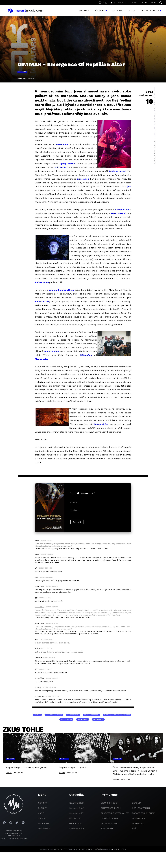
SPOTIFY (153, 3)
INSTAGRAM (133, 3)
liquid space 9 (109, 803)
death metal (83, 719)
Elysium (137, 803)
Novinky (84, 11)
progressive (98, 719)
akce (41, 813)
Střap (20, 78)
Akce (132, 11)
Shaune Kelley (73, 715)
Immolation (83, 179)
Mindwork (138, 823)
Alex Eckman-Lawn (54, 715)
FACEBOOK (122, 3)
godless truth (141, 808)
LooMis (123, 849)
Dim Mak (37, 715)
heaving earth (109, 818)
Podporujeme (150, 11)
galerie (42, 818)
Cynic (128, 186)
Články (100, 11)
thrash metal (66, 719)
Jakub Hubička (94, 849)
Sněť (135, 828)
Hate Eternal (118, 213)
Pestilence (62, 144)
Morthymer (139, 818)
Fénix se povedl (118, 171)
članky (42, 808)
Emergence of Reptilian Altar (117, 715)
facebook (44, 823)
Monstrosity (41, 359)
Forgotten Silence (143, 813)
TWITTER (144, 3)
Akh (25, 78)
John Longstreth (92, 715)
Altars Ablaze (109, 823)
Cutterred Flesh (111, 808)
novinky (43, 803)
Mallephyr (107, 828)
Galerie (117, 11)
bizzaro (115, 849)
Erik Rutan (60, 167)
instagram (44, 828)
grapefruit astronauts (115, 813)
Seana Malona (52, 351)
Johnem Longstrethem (61, 290)
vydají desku (67, 164)
